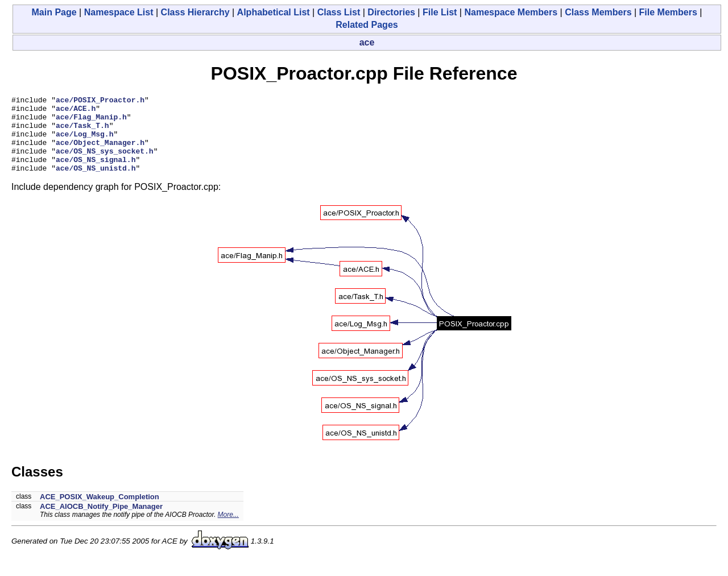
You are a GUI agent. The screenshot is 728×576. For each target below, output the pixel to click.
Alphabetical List (274, 12)
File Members (668, 12)
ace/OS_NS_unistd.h (96, 183)
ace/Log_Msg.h (84, 142)
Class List (339, 12)
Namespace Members (511, 12)
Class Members (598, 12)
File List (440, 12)
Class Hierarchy (195, 12)
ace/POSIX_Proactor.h (100, 101)
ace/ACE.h (76, 111)
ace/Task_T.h (82, 132)
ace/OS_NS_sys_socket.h (105, 163)
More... (228, 530)
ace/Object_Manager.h (100, 152)
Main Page (54, 12)
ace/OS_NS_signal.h (96, 173)
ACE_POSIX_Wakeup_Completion (100, 512)
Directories (391, 12)
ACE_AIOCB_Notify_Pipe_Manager (101, 522)
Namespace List (119, 12)
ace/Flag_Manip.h (91, 122)
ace (367, 42)
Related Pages (367, 25)
